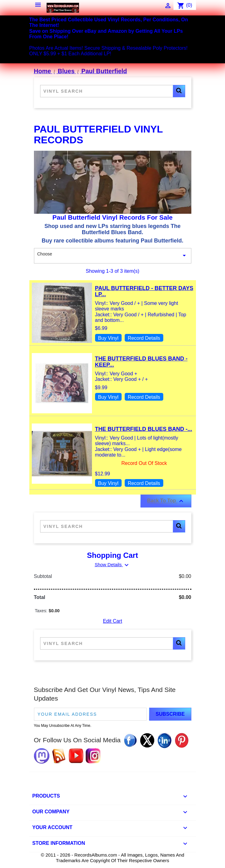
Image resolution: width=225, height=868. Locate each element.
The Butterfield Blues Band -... (144, 429)
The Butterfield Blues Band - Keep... (141, 362)
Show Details (113, 565)
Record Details (144, 338)
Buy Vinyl (108, 338)
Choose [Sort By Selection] (113, 256)
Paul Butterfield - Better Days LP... (144, 291)
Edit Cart (112, 621)
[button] (179, 91)
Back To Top (166, 501)
